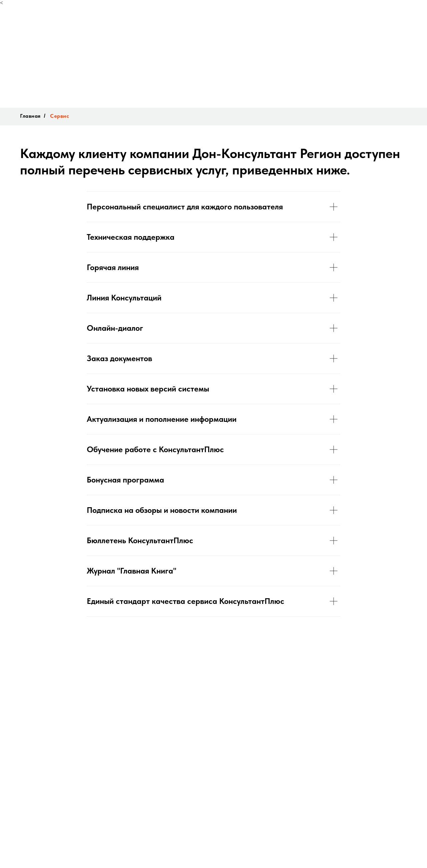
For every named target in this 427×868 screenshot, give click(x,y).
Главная (30, 116)
